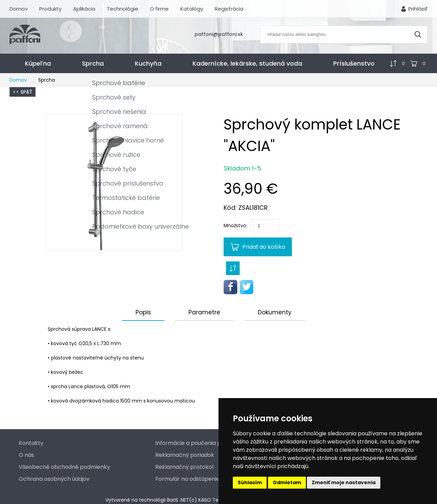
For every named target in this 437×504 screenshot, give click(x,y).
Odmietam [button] (287, 482)
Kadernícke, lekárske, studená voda (247, 63)
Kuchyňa (148, 63)
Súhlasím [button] (250, 482)
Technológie (123, 9)
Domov (19, 9)
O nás (26, 455)
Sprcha (93, 63)
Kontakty (31, 443)
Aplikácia (84, 9)
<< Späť (23, 92)
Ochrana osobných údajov (54, 479)
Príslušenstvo (354, 63)
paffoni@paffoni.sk (219, 34)
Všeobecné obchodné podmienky (64, 467)
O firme (159, 9)
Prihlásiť (418, 9)
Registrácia (229, 9)
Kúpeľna (38, 63)
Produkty (50, 9)
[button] (114, 182)
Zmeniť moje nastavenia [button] (344, 482)
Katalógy (192, 9)
